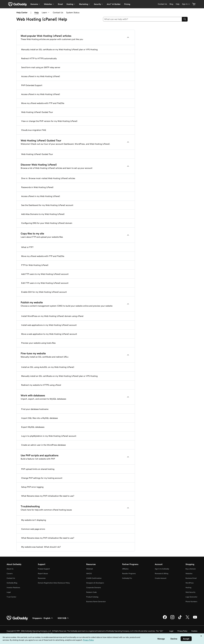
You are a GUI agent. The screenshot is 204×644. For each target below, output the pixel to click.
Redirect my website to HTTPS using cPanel (41, 385)
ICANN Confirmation (94, 578)
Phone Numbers (191, 602)
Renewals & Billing (162, 573)
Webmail (90, 569)
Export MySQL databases (33, 427)
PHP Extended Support (32, 85)
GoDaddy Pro (127, 578)
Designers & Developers (95, 583)
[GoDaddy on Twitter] (187, 619)
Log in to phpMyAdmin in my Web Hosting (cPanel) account (49, 436)
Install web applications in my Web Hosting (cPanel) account (49, 325)
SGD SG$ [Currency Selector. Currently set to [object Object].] (63, 618)
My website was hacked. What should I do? (41, 547)
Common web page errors (33, 529)
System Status (73, 12)
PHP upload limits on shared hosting (38, 469)
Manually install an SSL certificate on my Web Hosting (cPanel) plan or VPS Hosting (59, 49)
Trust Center (11, 597)
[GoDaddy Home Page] (17, 618)
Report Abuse (43, 573)
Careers (10, 573)
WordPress (190, 583)
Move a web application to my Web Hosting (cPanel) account (49, 334)
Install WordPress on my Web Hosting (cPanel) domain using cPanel (52, 316)
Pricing (127, 4)
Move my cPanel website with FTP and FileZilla (43, 103)
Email (60, 4)
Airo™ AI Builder (114, 4)
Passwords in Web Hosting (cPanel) (37, 187)
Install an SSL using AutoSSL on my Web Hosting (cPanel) (48, 367)
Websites (189, 573)
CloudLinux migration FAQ (34, 130)
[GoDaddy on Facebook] (165, 619)
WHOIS (89, 573)
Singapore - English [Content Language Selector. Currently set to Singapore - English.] (43, 618)
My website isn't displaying (34, 520)
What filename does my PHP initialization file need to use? (48, 496)
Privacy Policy (182, 631)
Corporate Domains (94, 588)
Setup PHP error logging (32, 487)
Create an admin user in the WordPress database (43, 445)
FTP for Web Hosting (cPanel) (35, 265)
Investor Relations (13, 588)
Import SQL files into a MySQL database (39, 418)
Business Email (191, 578)
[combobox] (143, 19)
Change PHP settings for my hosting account (42, 478)
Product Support (44, 569)
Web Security (190, 592)
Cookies (194, 631)
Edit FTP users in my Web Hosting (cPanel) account (45, 283)
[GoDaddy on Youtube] (195, 619)
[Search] (185, 19)
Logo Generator (191, 597)
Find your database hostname (35, 409)
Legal (9, 592)
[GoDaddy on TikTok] (180, 619)
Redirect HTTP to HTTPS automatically (39, 58)
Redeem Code (91, 592)
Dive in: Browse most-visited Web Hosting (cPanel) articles (48, 178)
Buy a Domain (191, 569)
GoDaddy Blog (12, 583)
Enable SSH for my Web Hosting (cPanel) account (44, 292)
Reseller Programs (129, 573)
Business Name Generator (96, 602)
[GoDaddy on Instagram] (172, 619)
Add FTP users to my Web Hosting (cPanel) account (45, 274)
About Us (10, 569)
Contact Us (58, 12)
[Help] (178, 4)
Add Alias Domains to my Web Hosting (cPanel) (43, 214)
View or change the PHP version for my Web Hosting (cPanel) (49, 121)
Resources (42, 578)
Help (36, 12)
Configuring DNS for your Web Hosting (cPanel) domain (47, 223)
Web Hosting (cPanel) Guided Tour (37, 112)
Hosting (188, 588)
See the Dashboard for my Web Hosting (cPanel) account (47, 205)
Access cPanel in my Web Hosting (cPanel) (41, 76)
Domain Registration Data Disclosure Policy (54, 583)
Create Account (161, 578)
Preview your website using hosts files (38, 343)
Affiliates (125, 569)
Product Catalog (92, 597)
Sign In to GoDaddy (162, 569)
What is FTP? (27, 247)
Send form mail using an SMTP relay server (41, 67)
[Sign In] (186, 4)
